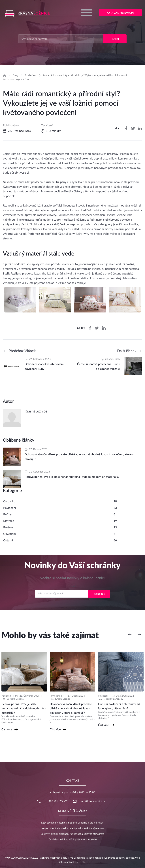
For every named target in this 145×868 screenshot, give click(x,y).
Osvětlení (9, 534)
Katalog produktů (120, 13)
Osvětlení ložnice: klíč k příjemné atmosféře (73, 840)
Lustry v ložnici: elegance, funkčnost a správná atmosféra (72, 834)
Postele (8, 527)
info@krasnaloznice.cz (93, 801)
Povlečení (31, 75)
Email (73, 586)
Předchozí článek (22, 351)
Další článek (127, 351)
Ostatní (8, 541)
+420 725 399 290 (58, 801)
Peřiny (7, 514)
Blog (15, 75)
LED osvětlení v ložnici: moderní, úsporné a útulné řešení (73, 823)
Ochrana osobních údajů (54, 858)
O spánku (9, 501)
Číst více (7, 729)
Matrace (9, 521)
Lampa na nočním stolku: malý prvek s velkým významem (73, 828)
